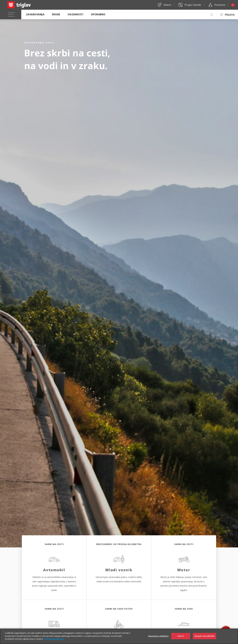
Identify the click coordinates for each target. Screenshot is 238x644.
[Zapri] (233, 639)
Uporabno (98, 14)
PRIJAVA (230, 15)
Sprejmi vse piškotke (205, 639)
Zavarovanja (35, 14)
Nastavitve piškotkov (158, 639)
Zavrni (181, 639)
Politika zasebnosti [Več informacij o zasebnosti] (54, 642)
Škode (56, 14)
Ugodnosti (76, 14)
